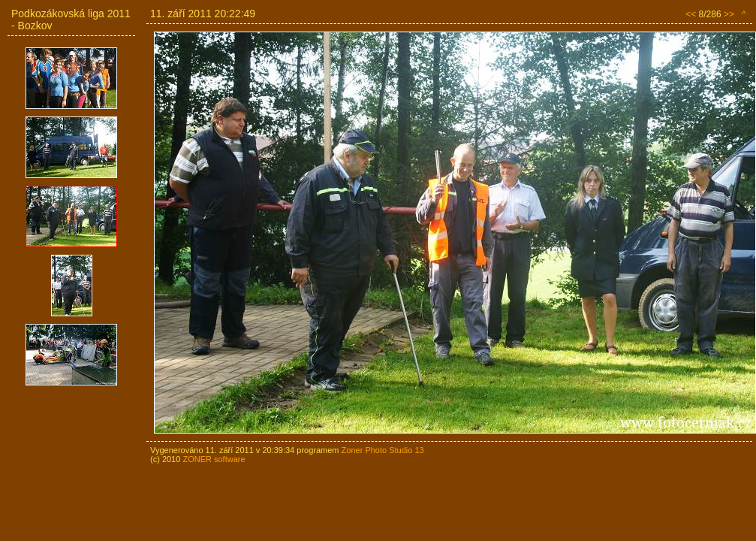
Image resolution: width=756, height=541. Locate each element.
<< (691, 14)
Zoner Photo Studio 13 (383, 450)
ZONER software (214, 459)
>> (729, 14)
